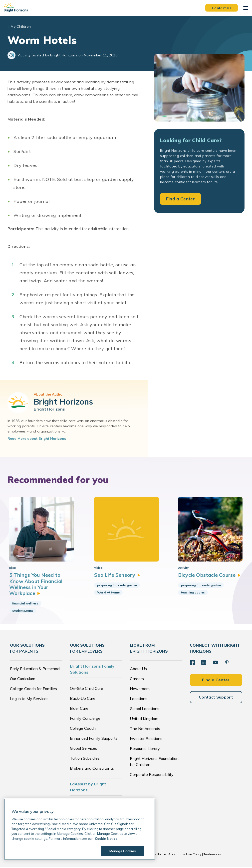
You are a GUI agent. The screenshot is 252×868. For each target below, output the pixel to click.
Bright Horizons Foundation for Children (154, 763)
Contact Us (222, 8)
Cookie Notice (156, 855)
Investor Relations (146, 740)
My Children (21, 26)
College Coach (83, 729)
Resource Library (145, 750)
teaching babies (192, 593)
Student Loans (23, 612)
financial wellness (25, 605)
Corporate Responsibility (152, 776)
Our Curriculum (23, 680)
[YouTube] (215, 664)
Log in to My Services (29, 700)
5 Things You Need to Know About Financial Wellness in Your (36, 585)
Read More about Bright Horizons (37, 438)
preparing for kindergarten (116, 586)
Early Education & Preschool (35, 670)
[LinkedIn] (204, 664)
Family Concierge (85, 720)
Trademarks (212, 855)
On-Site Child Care (87, 690)
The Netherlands (145, 730)
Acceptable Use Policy (185, 855)
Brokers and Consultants (92, 769)
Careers (137, 680)
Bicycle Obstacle (208, 576)
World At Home (107, 593)
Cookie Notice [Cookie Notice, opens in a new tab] (106, 839)
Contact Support (216, 698)
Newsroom (140, 690)
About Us (138, 670)
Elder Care (79, 710)
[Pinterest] (227, 664)
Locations (139, 700)
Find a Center (180, 199)
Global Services (84, 749)
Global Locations (145, 710)
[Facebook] (192, 664)
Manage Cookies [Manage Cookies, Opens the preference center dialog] (123, 851)
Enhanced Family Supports (94, 739)
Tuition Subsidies (85, 759)
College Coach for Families (33, 690)
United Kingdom (144, 720)
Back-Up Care (83, 700)
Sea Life (116, 576)
